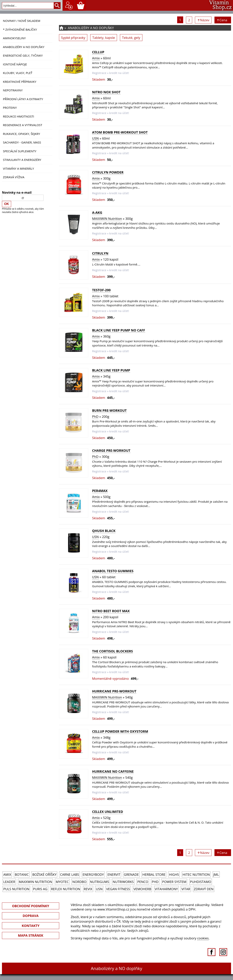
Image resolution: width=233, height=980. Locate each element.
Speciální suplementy (20, 151)
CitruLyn (100, 253)
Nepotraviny (13, 90)
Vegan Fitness (118, 889)
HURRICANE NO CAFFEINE (113, 771)
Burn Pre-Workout (109, 410)
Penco (143, 882)
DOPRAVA (31, 916)
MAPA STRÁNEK (31, 935)
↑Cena (223, 20)
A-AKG (97, 212)
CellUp (98, 52)
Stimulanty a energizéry (22, 160)
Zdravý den (204, 889)
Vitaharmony (166, 889)
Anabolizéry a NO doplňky (24, 47)
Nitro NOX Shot (106, 92)
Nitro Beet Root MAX (111, 611)
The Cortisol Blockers (113, 651)
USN (96, 138)
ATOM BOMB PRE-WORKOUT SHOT (120, 132)
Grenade (131, 874)
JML (216, 874)
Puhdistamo (201, 882)
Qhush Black (104, 531)
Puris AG (40, 889)
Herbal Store (154, 874)
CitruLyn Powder (108, 172)
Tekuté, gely (131, 38)
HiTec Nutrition (196, 874)
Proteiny (10, 108)
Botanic (22, 874)
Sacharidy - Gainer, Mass (22, 142)
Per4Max (100, 491)
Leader (9, 882)
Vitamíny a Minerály (18, 168)
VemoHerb (142, 889)
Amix (96, 58)
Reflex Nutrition (66, 889)
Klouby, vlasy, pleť (18, 73)
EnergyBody (93, 874)
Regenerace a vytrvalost (23, 125)
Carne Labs (69, 874)
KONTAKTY (31, 926)
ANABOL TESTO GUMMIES (113, 571)
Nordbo (79, 882)
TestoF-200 (101, 290)
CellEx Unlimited (108, 812)
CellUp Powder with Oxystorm (120, 731)
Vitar (186, 889)
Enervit (114, 874)
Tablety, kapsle (104, 38)
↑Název (203, 20)
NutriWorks (123, 882)
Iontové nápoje (15, 64)
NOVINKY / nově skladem (22, 21)
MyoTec (62, 882)
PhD (95, 416)
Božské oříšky (44, 874)
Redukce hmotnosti (19, 116)
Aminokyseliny (14, 38)
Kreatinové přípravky (20, 82)
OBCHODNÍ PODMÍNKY (30, 906)
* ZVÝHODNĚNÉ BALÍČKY (20, 29)
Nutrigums (100, 882)
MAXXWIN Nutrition (107, 219)
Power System (174, 882)
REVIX (88, 889)
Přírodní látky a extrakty (23, 99)
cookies (203, 938)
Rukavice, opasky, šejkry (21, 134)
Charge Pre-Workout (111, 450)
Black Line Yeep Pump (111, 370)
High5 (174, 874)
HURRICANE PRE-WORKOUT (114, 691)
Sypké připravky (73, 38)
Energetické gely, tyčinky (23, 55)
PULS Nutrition (16, 889)
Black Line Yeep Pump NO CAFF (119, 330)
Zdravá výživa (14, 177)
